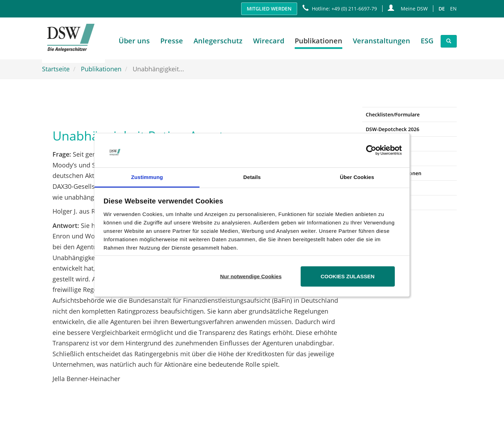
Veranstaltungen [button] (381, 42)
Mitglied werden (269, 9)
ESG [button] (427, 42)
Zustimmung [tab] (147, 177)
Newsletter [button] (379, 188)
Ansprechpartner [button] (386, 203)
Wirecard (269, 42)
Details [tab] (252, 177)
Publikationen (101, 69)
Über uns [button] (134, 42)
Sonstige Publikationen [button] (394, 173)
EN (453, 9)
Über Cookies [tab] (357, 177)
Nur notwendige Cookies (251, 276)
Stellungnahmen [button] (385, 159)
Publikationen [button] (318, 42)
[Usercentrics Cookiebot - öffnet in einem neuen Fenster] (371, 150)
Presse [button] (172, 42)
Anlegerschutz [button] (218, 42)
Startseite (56, 69)
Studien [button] (375, 144)
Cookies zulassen (348, 276)
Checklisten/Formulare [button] (393, 114)
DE (442, 9)
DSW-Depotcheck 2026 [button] (393, 129)
